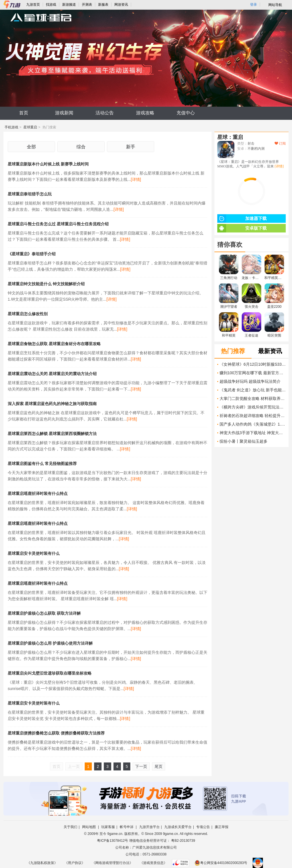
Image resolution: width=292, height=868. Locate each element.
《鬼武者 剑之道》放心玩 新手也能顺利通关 (253, 390)
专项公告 (203, 827)
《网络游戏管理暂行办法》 (112, 863)
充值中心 (186, 113)
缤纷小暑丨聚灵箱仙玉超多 (244, 441)
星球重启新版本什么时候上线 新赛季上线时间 (48, 164)
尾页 (159, 766)
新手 (131, 147)
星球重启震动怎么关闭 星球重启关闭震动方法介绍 (52, 374)
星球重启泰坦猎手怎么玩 (30, 194)
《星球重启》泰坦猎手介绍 (32, 254)
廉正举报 (222, 827)
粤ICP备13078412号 (112, 841)
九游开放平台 (149, 827)
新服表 (103, 5)
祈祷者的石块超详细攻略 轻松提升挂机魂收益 (253, 416)
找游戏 (51, 5)
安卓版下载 (242, 228)
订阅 (280, 143)
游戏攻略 (145, 113)
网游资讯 (121, 5)
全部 (31, 147)
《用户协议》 (75, 863)
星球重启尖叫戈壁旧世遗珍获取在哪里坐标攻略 (50, 673)
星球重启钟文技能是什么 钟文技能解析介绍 (46, 284)
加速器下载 (242, 218)
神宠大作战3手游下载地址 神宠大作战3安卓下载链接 (253, 433)
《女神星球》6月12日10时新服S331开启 (253, 364)
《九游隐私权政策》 (42, 863)
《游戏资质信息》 (153, 863)
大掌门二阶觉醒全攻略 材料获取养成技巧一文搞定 (253, 398)
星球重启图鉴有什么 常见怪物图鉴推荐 (42, 464)
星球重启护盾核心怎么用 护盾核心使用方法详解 (50, 643)
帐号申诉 (127, 827)
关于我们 (70, 827)
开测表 (87, 5)
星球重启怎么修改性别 (28, 314)
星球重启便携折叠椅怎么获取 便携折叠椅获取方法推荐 (56, 733)
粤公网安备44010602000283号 (221, 863)
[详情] (136, 179)
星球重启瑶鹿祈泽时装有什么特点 (38, 493)
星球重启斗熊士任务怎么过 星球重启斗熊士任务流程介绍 (58, 224)
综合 (81, 147)
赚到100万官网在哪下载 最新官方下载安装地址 (253, 373)
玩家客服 (108, 827)
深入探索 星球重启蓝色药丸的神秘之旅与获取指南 (52, 404)
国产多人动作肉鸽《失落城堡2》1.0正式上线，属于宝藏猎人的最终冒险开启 (253, 424)
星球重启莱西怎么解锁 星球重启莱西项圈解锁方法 (52, 434)
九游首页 (33, 5)
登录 (254, 5)
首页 (24, 113)
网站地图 (89, 827)
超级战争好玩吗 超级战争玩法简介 (250, 381)
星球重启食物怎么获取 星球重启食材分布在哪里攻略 (54, 344)
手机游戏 (11, 127)
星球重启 (30, 127)
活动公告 (105, 113)
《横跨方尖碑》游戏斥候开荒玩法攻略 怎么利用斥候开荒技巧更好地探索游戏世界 (253, 407)
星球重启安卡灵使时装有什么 (34, 553)
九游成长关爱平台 (178, 827)
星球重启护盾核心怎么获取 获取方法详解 (44, 613)
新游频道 (69, 5)
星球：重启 (230, 137)
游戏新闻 (64, 113)
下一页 (141, 766)
